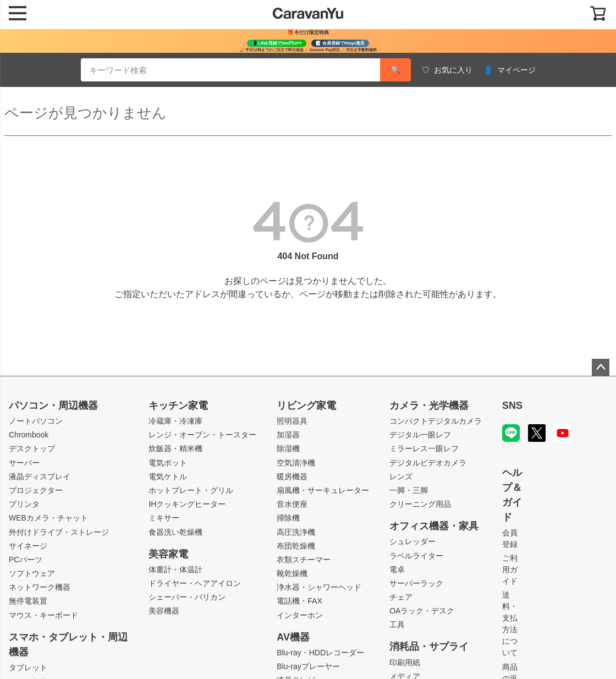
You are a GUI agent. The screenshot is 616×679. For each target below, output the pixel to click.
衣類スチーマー (304, 560)
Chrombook (29, 435)
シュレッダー (413, 541)
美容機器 (164, 611)
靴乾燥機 (292, 573)
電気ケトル (168, 477)
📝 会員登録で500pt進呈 (340, 43)
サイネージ (28, 546)
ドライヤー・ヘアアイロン (195, 583)
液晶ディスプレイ (40, 477)
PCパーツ (26, 560)
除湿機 (288, 448)
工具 (397, 625)
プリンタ (24, 504)
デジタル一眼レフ (420, 435)
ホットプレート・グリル (191, 490)
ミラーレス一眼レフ (424, 448)
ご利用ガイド (510, 570)
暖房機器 (292, 477)
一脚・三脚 (409, 490)
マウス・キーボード (43, 615)
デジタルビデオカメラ (428, 463)
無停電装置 (28, 601)
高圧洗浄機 (296, 532)
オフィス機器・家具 (434, 526)
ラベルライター (416, 556)
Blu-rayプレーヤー (308, 666)
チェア (401, 597)
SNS (512, 406)
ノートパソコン (36, 421)
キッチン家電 (178, 406)
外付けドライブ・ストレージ (59, 532)
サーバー (24, 463)
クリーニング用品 (420, 504)
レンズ (401, 477)
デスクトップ (32, 448)
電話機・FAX (299, 601)
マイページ (510, 70)
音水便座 (292, 504)
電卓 (397, 570)
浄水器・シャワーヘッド (319, 587)
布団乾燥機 (296, 546)
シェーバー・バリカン (187, 597)
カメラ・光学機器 (429, 406)
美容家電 (168, 554)
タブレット (28, 667)
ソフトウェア (32, 573)
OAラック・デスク (422, 611)
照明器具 (292, 421)
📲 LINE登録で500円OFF (277, 43)
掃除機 (288, 518)
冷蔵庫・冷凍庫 (175, 421)
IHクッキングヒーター (187, 504)
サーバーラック (416, 583)
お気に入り (447, 70)
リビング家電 (306, 406)
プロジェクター (36, 490)
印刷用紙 (405, 662)
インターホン (300, 615)
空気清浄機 (296, 463)
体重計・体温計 (175, 570)
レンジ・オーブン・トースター (202, 435)
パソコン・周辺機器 (53, 406)
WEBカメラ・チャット (48, 518)
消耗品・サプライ (429, 647)
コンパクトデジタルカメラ (436, 421)
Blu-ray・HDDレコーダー (320, 653)
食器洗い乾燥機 (175, 532)
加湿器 (288, 435)
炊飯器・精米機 (175, 448)
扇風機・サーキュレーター (323, 490)
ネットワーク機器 (40, 587)
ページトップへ (601, 368)
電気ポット (168, 463)
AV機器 (293, 637)
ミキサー (164, 518)
